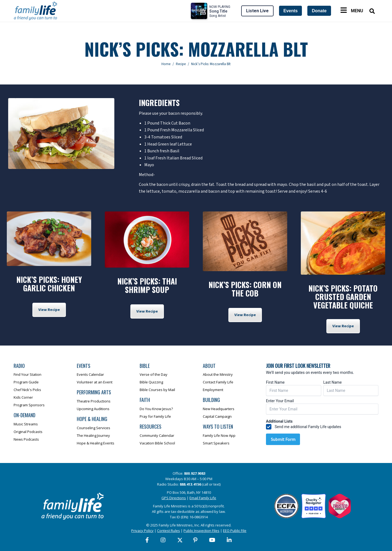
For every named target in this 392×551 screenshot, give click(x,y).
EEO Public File (235, 531)
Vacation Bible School (157, 443)
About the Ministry (218, 374)
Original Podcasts (28, 432)
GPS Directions (174, 498)
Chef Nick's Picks (27, 390)
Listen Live (257, 11)
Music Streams (26, 424)
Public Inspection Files (201, 531)
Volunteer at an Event (95, 382)
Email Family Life (203, 498)
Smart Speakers (216, 443)
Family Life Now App (219, 435)
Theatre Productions (94, 401)
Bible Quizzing (151, 382)
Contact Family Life (218, 382)
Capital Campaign (217, 416)
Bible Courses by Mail (157, 390)
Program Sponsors (29, 405)
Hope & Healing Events (96, 443)
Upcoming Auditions (93, 409)
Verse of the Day (154, 374)
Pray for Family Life (155, 416)
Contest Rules (169, 531)
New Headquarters (219, 409)
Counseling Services (94, 428)
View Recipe (49, 310)
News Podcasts (26, 439)
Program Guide (26, 382)
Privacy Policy (142, 531)
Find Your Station (27, 374)
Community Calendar (157, 435)
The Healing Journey (93, 435)
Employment (213, 390)
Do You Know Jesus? (156, 409)
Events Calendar (90, 374)
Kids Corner (23, 397)
